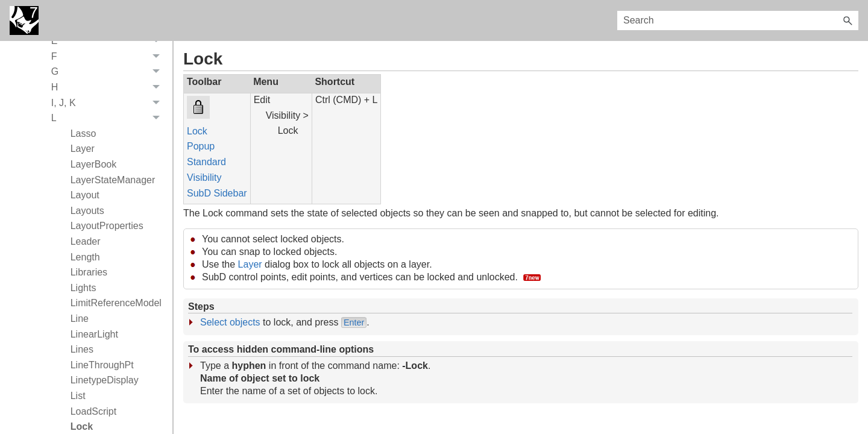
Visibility (204, 178)
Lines (82, 349)
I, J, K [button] (109, 103)
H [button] (109, 87)
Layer (83, 149)
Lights (83, 288)
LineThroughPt (102, 365)
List (78, 396)
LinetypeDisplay (105, 380)
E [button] (109, 42)
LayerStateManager (113, 180)
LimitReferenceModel (116, 303)
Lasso (83, 134)
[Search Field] (738, 20)
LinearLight (94, 334)
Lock (197, 131)
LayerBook (94, 164)
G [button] (109, 72)
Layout (85, 195)
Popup (201, 146)
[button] (848, 20)
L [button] (109, 118)
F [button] (109, 57)
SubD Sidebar (217, 193)
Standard (206, 162)
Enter (354, 322)
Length (85, 257)
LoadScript (94, 411)
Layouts (87, 211)
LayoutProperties (107, 226)
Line (80, 319)
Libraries (89, 272)
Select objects (230, 322)
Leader (86, 241)
